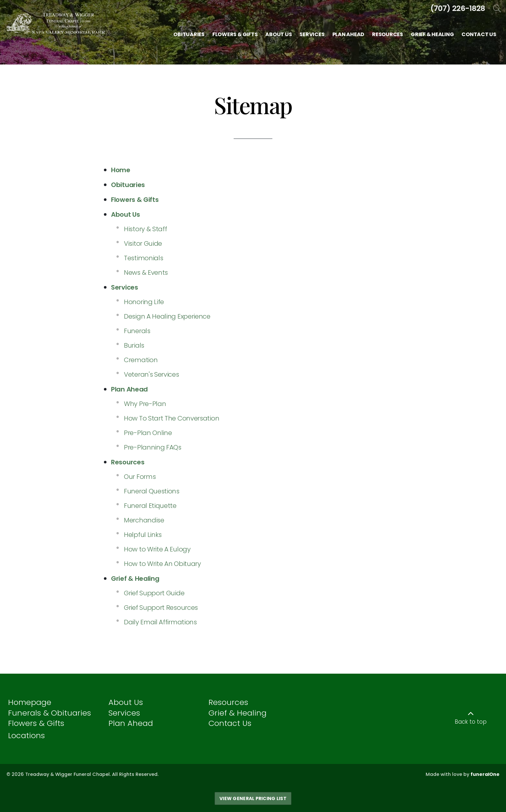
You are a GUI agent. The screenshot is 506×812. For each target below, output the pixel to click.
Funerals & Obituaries (50, 713)
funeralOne (485, 774)
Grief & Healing (238, 713)
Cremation (141, 360)
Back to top (471, 722)
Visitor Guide (143, 243)
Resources (228, 702)
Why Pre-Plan (145, 404)
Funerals (137, 331)
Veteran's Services (152, 374)
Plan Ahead (131, 723)
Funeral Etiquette (150, 506)
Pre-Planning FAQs (153, 447)
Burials (134, 345)
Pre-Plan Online (148, 433)
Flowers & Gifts (36, 723)
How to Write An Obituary (162, 564)
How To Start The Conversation (172, 418)
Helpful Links (143, 535)
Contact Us (230, 723)
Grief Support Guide (154, 593)
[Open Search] (497, 9)
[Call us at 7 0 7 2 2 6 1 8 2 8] (458, 9)
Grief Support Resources (161, 608)
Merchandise (144, 520)
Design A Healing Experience (167, 316)
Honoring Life (144, 302)
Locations (26, 735)
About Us (126, 702)
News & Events (146, 272)
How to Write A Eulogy (157, 549)
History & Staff (146, 229)
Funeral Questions (152, 491)
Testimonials (143, 258)
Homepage (30, 702)
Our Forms (140, 477)
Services (124, 713)
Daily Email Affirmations (160, 622)
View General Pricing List (253, 798)
